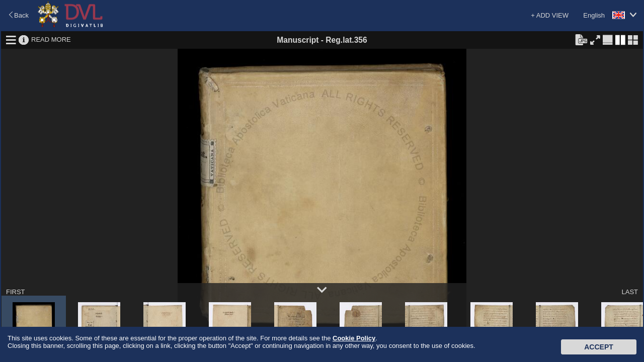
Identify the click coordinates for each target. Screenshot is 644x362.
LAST (630, 292)
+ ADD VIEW (550, 15)
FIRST (16, 292)
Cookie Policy (354, 338)
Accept (599, 347)
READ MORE (51, 39)
